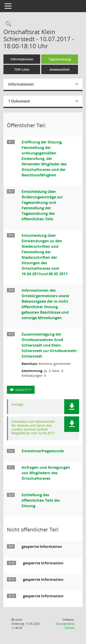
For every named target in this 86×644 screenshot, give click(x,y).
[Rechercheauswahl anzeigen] (7, 24)
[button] (72, 407)
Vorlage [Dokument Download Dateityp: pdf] (17, 405)
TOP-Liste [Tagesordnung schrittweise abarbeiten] (22, 69)
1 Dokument (19, 101)
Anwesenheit (60, 69)
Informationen (22, 59)
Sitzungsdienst (65, 626)
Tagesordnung (60, 59)
